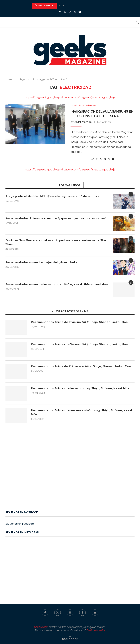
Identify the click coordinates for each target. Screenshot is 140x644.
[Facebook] (60, 12)
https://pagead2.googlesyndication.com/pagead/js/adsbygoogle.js (70, 97)
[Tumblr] (75, 12)
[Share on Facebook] (97, 159)
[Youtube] (80, 12)
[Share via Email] (113, 159)
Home (9, 79)
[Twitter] (65, 12)
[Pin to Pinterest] (105, 159)
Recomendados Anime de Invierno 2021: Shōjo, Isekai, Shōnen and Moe (55, 287)
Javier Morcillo (83, 122)
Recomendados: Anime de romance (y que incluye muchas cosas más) (54, 220)
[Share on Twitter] (101, 159)
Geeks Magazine (96, 631)
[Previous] (60, 6)
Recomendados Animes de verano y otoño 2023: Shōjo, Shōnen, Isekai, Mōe (78, 413)
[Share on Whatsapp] (109, 159)
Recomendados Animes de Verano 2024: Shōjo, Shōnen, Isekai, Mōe (81, 344)
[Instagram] (70, 12)
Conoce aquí (41, 627)
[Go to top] (70, 639)
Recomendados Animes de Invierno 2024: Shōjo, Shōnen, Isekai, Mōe (82, 389)
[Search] (138, 22)
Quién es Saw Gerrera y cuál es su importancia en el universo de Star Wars (57, 242)
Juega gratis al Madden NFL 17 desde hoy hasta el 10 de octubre (54, 196)
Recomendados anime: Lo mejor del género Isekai (43, 263)
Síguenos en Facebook (20, 524)
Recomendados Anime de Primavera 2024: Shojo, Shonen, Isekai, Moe (83, 367)
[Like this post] (92, 159)
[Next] (63, 6)
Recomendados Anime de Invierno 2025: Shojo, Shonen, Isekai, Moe (81, 322)
